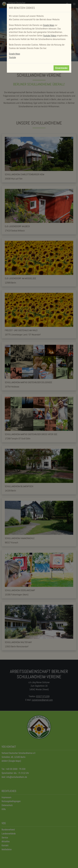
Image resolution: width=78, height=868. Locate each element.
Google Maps (49, 25)
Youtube (12, 57)
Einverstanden (61, 68)
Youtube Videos (50, 35)
